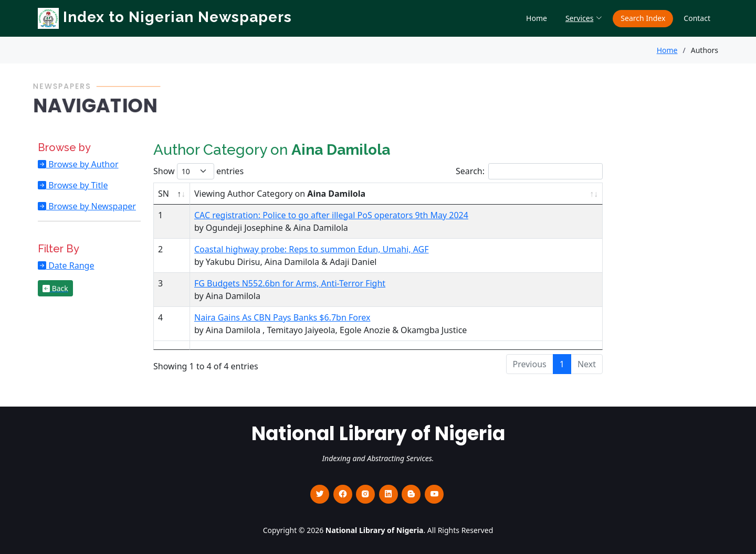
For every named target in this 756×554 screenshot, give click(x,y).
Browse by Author (82, 164)
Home (537, 18)
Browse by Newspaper (91, 206)
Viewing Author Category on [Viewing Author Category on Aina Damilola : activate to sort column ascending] (280, 194)
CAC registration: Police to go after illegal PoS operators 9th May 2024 (331, 215)
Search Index (643, 18)
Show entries (198, 171)
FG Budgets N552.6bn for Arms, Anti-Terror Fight (290, 283)
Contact (697, 18)
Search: (529, 171)
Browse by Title (77, 185)
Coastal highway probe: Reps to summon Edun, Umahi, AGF (312, 249)
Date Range (70, 265)
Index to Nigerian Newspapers (165, 17)
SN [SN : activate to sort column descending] (164, 194)
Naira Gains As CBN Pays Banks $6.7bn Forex (282, 317)
